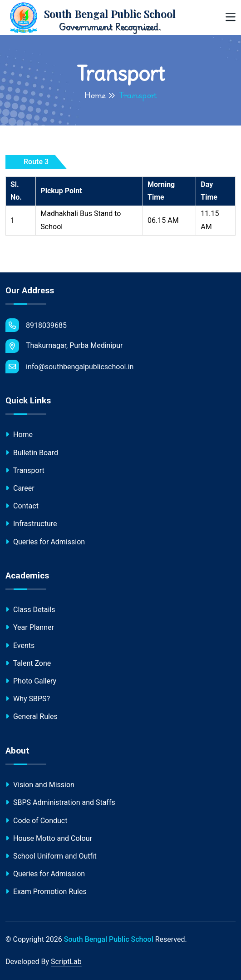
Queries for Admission (45, 542)
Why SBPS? (28, 699)
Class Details (30, 610)
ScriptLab (66, 962)
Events (20, 646)
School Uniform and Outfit (51, 856)
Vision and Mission (40, 785)
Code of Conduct (36, 821)
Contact (22, 506)
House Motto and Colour (49, 838)
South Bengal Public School (109, 939)
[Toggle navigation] (231, 18)
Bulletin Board (32, 453)
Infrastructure (31, 524)
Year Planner (30, 627)
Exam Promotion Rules (46, 892)
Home (95, 95)
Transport (25, 470)
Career (20, 488)
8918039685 (36, 325)
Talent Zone (28, 663)
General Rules (32, 716)
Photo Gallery (31, 681)
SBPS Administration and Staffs (60, 802)
